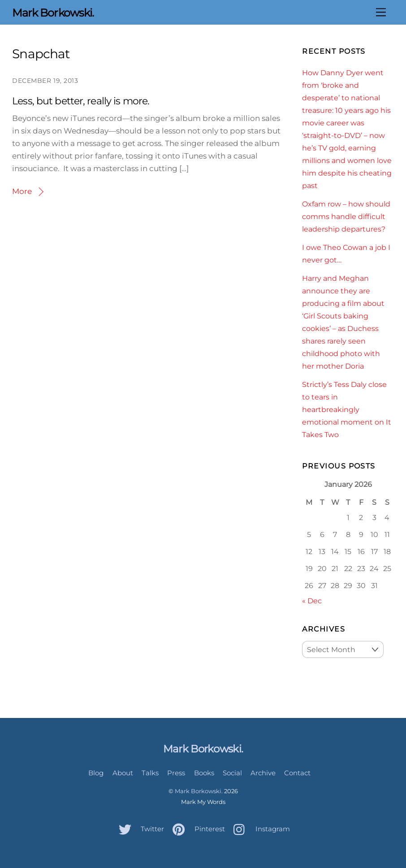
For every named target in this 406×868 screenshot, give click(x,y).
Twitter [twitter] (139, 829)
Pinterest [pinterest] (197, 829)
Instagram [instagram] (259, 829)
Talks (150, 773)
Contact (297, 773)
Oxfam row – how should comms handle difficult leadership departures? (346, 216)
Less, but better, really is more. (81, 101)
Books (204, 773)
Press (176, 773)
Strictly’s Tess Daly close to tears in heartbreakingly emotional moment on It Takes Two (347, 409)
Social (232, 773)
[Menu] (381, 12)
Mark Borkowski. (199, 791)
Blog (96, 773)
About (123, 773)
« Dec (312, 601)
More (22, 191)
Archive (263, 773)
